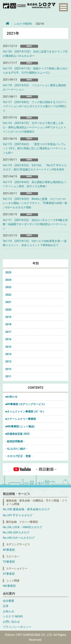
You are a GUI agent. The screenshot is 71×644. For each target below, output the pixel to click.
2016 (8, 339)
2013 (8, 362)
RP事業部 (9, 550)
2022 (8, 295)
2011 (8, 376)
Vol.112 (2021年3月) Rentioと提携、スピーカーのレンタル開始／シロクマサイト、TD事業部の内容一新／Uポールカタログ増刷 (35, 203)
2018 (8, 324)
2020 (8, 310)
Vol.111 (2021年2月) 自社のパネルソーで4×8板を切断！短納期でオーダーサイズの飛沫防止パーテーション (35, 224)
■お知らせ (11, 397)
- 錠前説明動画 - (15, 441)
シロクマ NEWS (13, 616)
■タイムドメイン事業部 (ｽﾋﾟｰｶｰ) (25, 412)
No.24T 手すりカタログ (18, 515)
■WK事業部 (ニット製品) (20, 426)
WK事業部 (9, 586)
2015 (8, 347)
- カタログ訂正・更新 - (19, 456)
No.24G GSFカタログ (16, 532)
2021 (8, 302)
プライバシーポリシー (17, 627)
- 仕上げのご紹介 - (16, 449)
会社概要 (9, 601)
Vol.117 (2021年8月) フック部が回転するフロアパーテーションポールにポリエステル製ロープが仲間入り (35, 106)
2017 (8, 332)
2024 (8, 280)
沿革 (6, 606)
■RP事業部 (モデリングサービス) (25, 404)
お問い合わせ (11, 622)
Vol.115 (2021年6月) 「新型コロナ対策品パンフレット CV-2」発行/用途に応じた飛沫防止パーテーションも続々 (34, 148)
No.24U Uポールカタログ (19, 538)
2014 (8, 354)
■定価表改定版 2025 (17, 434)
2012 (8, 369)
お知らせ (9, 611)
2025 (8, 272)
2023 (8, 287)
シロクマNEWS (23, 24)
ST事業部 (9, 574)
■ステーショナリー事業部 (21, 419)
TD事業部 (9, 562)
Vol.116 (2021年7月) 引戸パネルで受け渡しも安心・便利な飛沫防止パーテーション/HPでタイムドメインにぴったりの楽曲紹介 (34, 127)
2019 (8, 317)
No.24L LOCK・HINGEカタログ (23, 527)
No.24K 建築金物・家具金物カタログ (26, 509)
